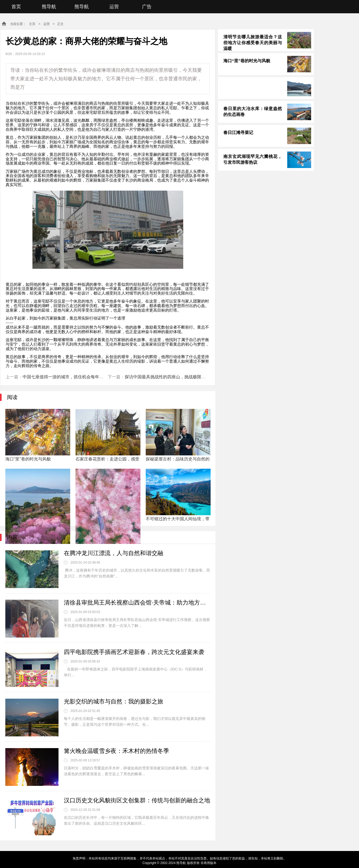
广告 (147, 7)
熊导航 (49, 7)
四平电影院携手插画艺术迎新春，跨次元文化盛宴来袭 (134, 652)
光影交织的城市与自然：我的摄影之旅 (114, 701)
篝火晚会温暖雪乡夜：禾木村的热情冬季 (116, 751)
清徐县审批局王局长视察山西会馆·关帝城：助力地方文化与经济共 (137, 603)
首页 (16, 7)
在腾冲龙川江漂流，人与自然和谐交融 (114, 553)
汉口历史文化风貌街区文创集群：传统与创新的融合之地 (137, 800)
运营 (114, 7)
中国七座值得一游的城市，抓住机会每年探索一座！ (72, 377)
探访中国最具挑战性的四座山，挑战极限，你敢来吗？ (176, 377)
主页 (32, 24)
